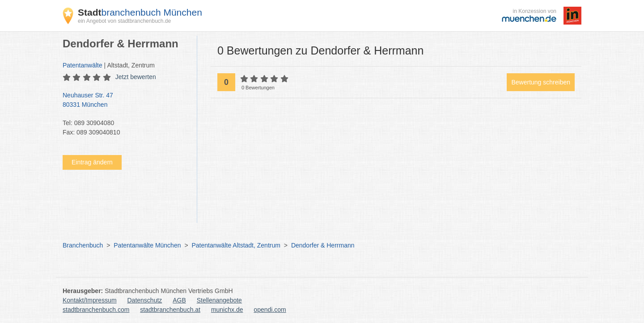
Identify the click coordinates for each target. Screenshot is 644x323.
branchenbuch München (140, 12)
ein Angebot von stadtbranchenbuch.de (124, 21)
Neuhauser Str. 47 (125, 101)
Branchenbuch (83, 245)
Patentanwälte (83, 65)
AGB (179, 300)
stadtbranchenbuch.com (96, 310)
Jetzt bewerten (136, 77)
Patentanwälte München (147, 245)
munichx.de (227, 310)
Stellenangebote (219, 300)
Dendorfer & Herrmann (323, 245)
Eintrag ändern (92, 162)
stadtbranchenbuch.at (170, 310)
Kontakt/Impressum (90, 300)
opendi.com (270, 310)
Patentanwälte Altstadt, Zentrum (236, 245)
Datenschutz (145, 300)
